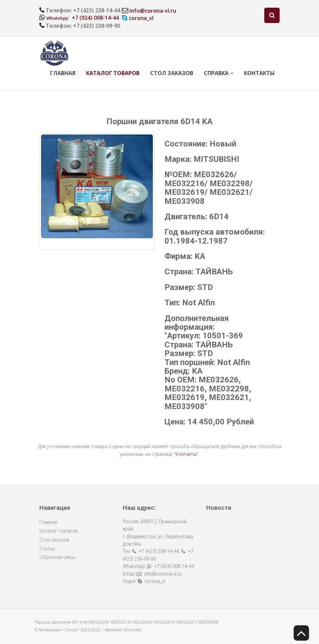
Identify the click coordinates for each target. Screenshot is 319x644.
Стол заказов (172, 73)
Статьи (47, 548)
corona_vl (141, 18)
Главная (63, 73)
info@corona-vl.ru (153, 11)
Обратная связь (57, 557)
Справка (219, 73)
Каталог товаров (113, 73)
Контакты (259, 73)
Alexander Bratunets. (124, 630)
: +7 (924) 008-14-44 (83, 18)
